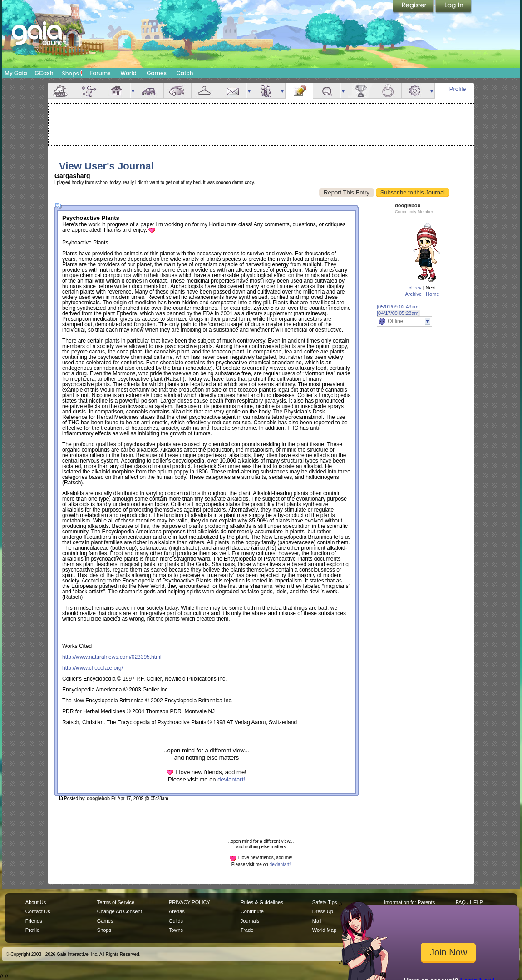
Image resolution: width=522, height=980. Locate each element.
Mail (233, 91)
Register (414, 7)
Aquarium (177, 91)
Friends (266, 91)
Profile (458, 89)
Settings (415, 91)
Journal (299, 91)
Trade (247, 930)
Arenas (177, 911)
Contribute (252, 911)
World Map (324, 930)
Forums (100, 73)
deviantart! (231, 779)
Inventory (205, 91)
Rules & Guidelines (262, 902)
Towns (176, 930)
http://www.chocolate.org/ (93, 668)
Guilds (176, 921)
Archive (413, 294)
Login (453, 7)
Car (150, 91)
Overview (61, 91)
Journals (250, 921)
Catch (185, 73)
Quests (327, 91)
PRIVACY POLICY (190, 902)
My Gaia (16, 73)
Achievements (360, 91)
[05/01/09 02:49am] (398, 307)
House (117, 91)
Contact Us (38, 911)
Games (157, 73)
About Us (36, 902)
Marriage (388, 91)
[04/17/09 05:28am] (398, 313)
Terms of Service (116, 902)
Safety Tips (325, 902)
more (133, 91)
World (128, 73)
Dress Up (323, 911)
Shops (72, 73)
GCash (44, 73)
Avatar (89, 91)
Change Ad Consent (120, 911)
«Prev (415, 288)
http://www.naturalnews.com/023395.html (112, 657)
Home (432, 294)
